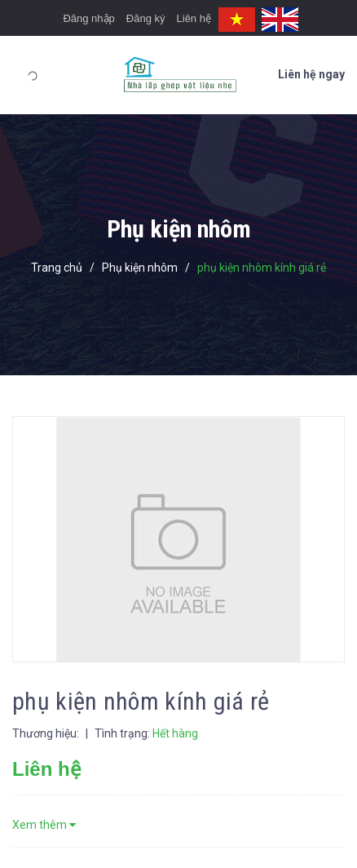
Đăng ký (146, 18)
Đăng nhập (88, 18)
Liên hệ (194, 18)
